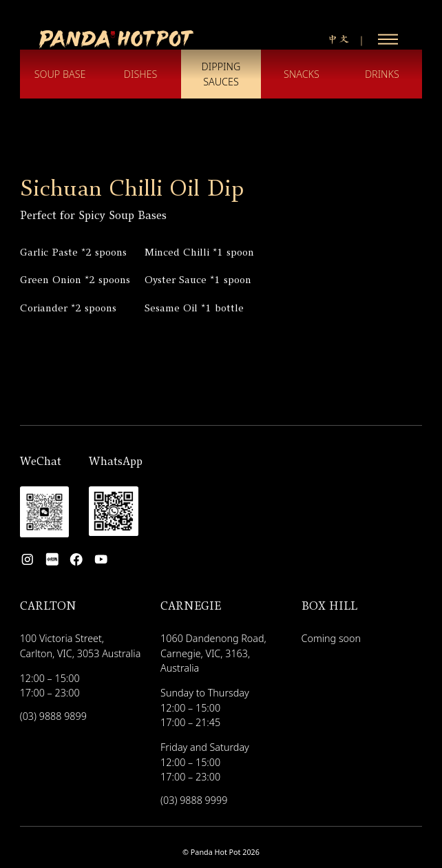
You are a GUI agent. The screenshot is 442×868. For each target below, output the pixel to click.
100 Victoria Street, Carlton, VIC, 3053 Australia (81, 646)
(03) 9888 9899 (53, 716)
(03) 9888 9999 (194, 800)
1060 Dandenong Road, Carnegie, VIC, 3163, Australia (213, 653)
